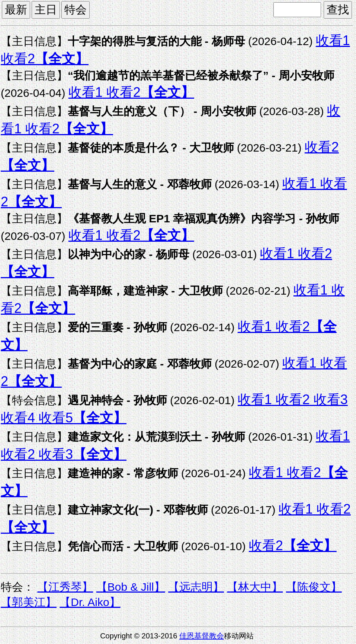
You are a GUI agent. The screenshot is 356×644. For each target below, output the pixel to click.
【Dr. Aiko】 (90, 602)
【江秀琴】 (65, 587)
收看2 (18, 59)
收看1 (333, 40)
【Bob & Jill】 (131, 587)
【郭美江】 (29, 602)
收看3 (329, 399)
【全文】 (62, 59)
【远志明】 (196, 587)
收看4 (18, 418)
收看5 (54, 418)
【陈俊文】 (314, 587)
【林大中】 (255, 587)
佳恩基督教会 (202, 636)
